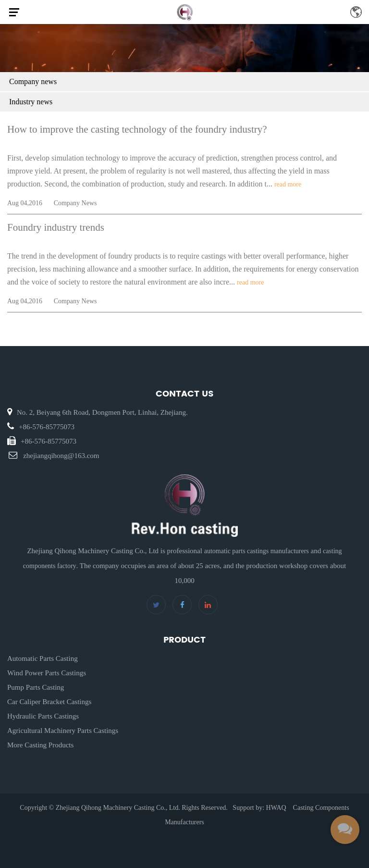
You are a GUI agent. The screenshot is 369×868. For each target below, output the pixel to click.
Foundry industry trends (56, 227)
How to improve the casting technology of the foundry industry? (137, 129)
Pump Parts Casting (36, 687)
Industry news (31, 102)
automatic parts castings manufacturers (257, 551)
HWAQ (276, 808)
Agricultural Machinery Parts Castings (63, 731)
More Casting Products (40, 745)
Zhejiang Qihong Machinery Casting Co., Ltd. (118, 808)
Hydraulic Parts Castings (43, 716)
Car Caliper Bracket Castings (49, 702)
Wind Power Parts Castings (47, 673)
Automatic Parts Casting (43, 658)
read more (288, 184)
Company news (33, 81)
